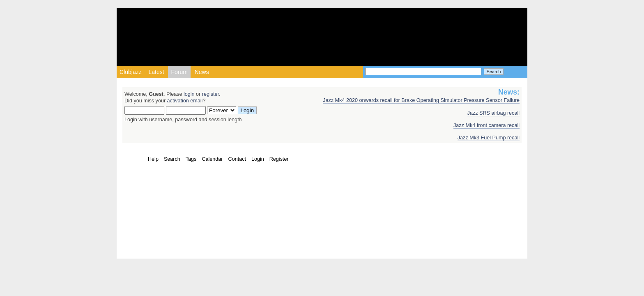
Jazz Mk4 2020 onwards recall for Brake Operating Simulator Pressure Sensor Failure (421, 100)
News (202, 72)
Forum (179, 72)
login (189, 94)
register (210, 94)
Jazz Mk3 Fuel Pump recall (489, 138)
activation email (185, 101)
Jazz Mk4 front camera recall (486, 125)
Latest (156, 72)
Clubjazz (131, 72)
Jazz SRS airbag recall (493, 113)
